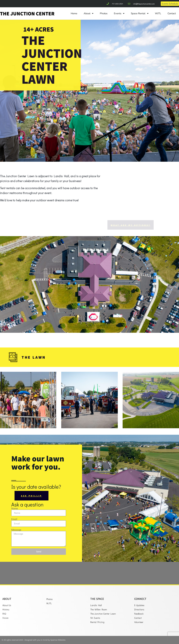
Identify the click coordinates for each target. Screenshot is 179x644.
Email (14, 519)
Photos (104, 13)
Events (119, 14)
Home (74, 13)
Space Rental (140, 14)
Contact (172, 13)
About (89, 14)
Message (16, 530)
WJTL (158, 13)
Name (15, 508)
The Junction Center (27, 13)
